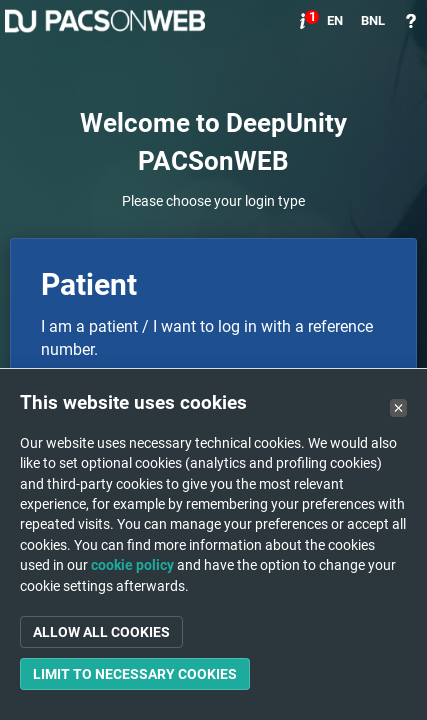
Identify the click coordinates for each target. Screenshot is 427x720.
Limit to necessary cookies (135, 674)
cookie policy (132, 565)
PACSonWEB (105, 21)
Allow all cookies (101, 632)
